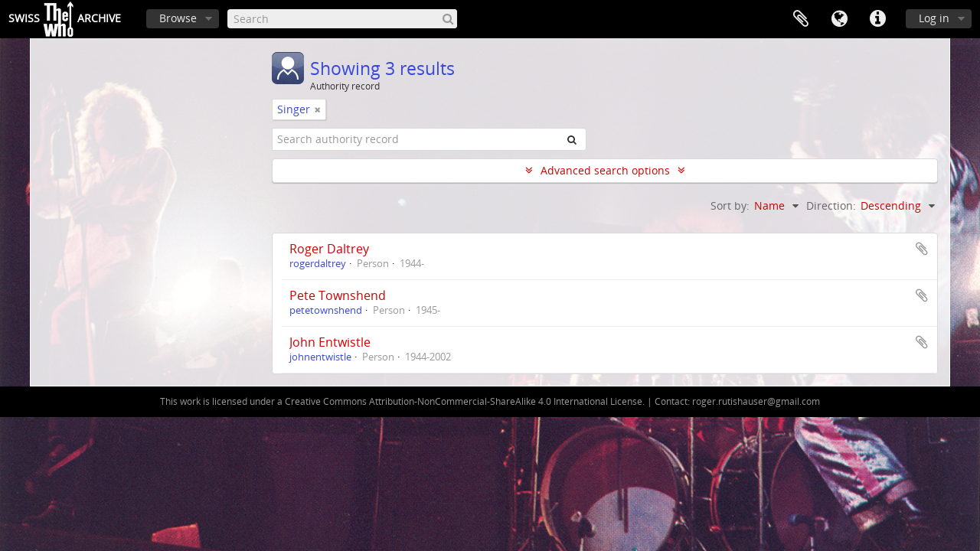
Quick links (877, 19)
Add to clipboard (922, 249)
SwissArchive (65, 19)
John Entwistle (330, 342)
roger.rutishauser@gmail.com (756, 401)
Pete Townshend (338, 295)
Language (839, 19)
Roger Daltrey (329, 249)
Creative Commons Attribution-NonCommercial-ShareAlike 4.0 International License (464, 401)
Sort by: (730, 205)
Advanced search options (605, 170)
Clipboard (801, 19)
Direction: (831, 205)
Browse (178, 18)
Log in (934, 18)
